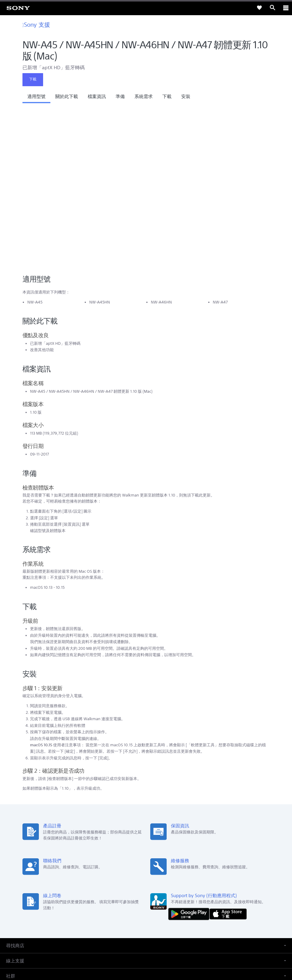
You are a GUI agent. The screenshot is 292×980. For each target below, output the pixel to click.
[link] (18, 8)
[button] (36, 98)
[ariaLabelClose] (286, 8)
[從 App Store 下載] (228, 755)
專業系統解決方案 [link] (114, 887)
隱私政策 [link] (146, 945)
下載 (33, 79)
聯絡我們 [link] (186, 887)
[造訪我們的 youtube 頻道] (153, 901)
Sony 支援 (36, 24)
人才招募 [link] (165, 887)
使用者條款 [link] (146, 937)
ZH (26, 856)
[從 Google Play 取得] (190, 755)
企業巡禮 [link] (143, 887)
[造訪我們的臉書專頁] (139, 901)
